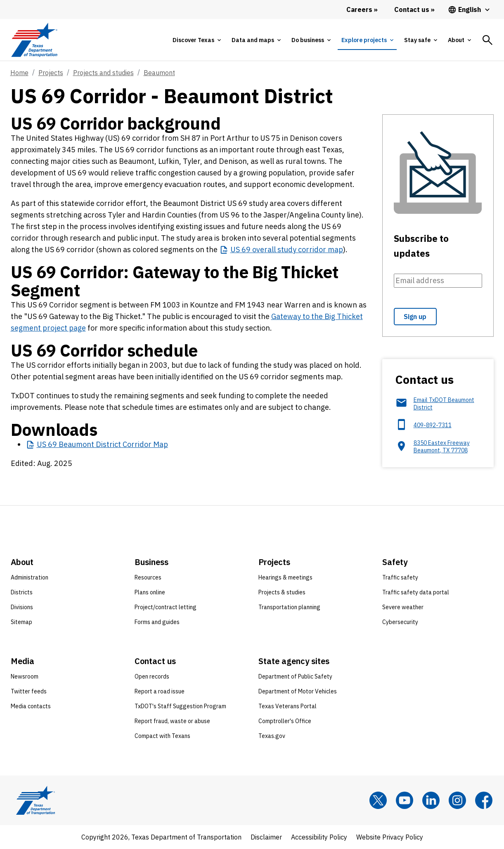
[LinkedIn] (431, 800)
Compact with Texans (162, 736)
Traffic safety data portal (416, 592)
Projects (51, 73)
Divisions (22, 607)
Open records (152, 676)
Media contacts (31, 706)
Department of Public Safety (295, 676)
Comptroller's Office (285, 721)
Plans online (150, 592)
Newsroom (25, 676)
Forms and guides (157, 622)
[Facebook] (484, 800)
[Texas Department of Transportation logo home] (34, 40)
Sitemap (21, 622)
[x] (378, 800)
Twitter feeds (29, 691)
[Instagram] (457, 800)
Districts (22, 592)
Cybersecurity (400, 622)
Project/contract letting (166, 607)
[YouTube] (405, 800)
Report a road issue (160, 691)
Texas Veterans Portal (287, 706)
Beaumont (159, 73)
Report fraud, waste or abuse (172, 721)
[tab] (196, 40)
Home (19, 73)
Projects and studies (103, 73)
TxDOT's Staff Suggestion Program (180, 706)
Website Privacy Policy (390, 837)
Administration (30, 577)
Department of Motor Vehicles (298, 691)
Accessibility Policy (319, 837)
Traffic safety (400, 577)
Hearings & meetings (285, 577)
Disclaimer (266, 837)
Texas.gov (272, 736)
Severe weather (403, 607)
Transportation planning (289, 607)
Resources (148, 577)
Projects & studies (282, 592)
